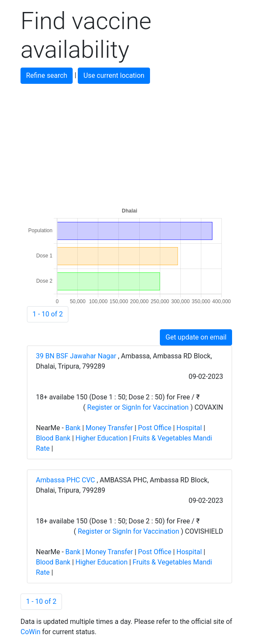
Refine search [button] (47, 75)
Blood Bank (53, 438)
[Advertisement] (129, 144)
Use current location (114, 75)
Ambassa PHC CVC (66, 480)
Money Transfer (109, 428)
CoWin (30, 632)
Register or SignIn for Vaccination (138, 407)
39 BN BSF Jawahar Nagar (77, 356)
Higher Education (102, 438)
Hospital (189, 428)
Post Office (155, 428)
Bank (73, 428)
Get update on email (196, 337)
